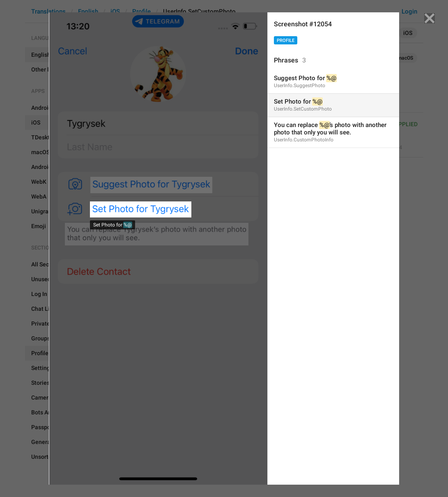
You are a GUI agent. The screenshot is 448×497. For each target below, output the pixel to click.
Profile (286, 40)
